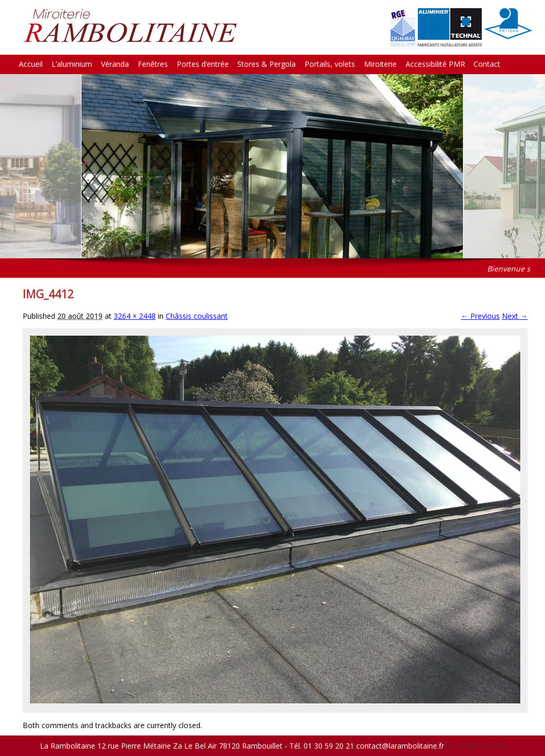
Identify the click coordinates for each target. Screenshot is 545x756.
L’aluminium (72, 64)
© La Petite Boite (476, 746)
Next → (515, 316)
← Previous (480, 316)
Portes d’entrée (203, 64)
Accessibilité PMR (435, 64)
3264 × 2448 (135, 316)
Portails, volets (330, 64)
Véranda (115, 64)
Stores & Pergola (266, 64)
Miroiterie (380, 64)
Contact (487, 64)
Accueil (31, 64)
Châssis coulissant (197, 316)
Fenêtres (153, 64)
